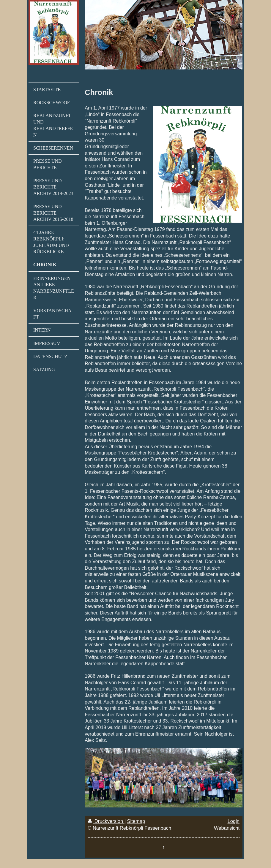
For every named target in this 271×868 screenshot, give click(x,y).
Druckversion (106, 821)
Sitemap (136, 821)
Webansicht (227, 828)
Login (234, 821)
